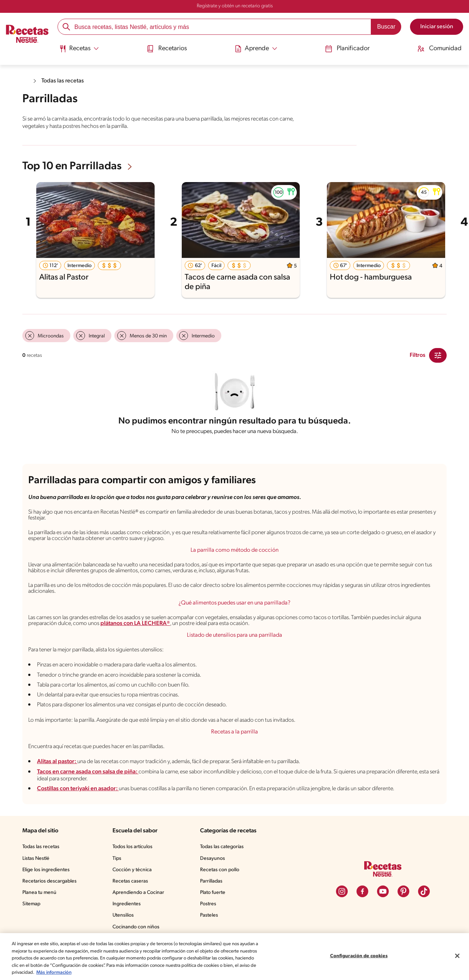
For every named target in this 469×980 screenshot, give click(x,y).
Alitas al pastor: (57, 762)
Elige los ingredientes (46, 870)
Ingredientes (127, 904)
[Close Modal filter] (438, 355)
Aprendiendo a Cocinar (138, 893)
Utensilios (123, 915)
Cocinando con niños (136, 927)
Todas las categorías (222, 847)
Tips (117, 859)
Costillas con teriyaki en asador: (78, 789)
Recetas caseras (130, 881)
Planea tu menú (39, 893)
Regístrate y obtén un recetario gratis (235, 6)
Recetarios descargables (49, 881)
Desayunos (213, 859)
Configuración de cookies (359, 956)
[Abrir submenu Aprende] (256, 49)
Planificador (347, 49)
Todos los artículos (132, 847)
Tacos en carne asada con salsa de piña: (88, 772)
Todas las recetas (63, 81)
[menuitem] (79, 51)
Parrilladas (211, 881)
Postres (208, 904)
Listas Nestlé (36, 859)
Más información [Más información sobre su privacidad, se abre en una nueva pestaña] (54, 972)
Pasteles (209, 915)
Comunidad (440, 49)
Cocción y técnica (132, 870)
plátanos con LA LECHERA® (135, 624)
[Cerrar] (457, 956)
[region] (234, 957)
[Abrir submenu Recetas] (79, 49)
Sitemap (31, 904)
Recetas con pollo (220, 870)
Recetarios (167, 49)
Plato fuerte (213, 893)
